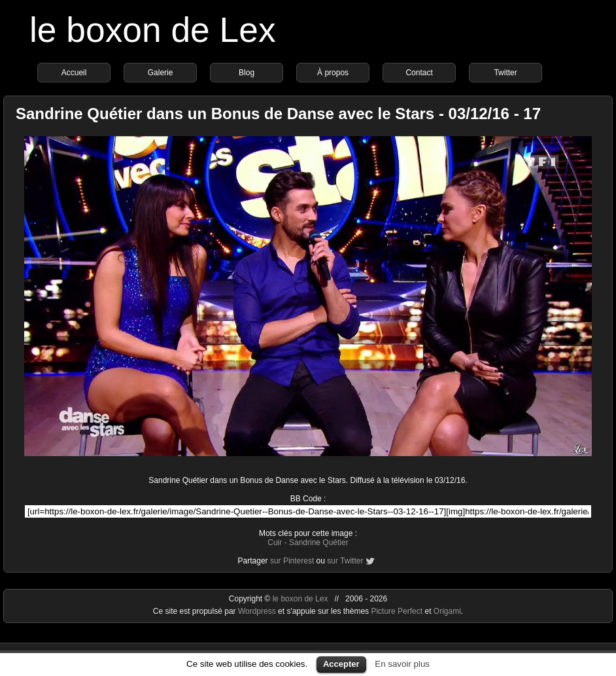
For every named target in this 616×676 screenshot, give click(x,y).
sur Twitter (345, 561)
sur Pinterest (292, 561)
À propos (333, 73)
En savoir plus (402, 664)
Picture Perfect (397, 611)
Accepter (341, 664)
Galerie (161, 73)
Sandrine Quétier (319, 543)
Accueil (74, 73)
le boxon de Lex (153, 30)
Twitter (505, 73)
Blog (247, 73)
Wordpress (258, 611)
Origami (447, 611)
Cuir (275, 543)
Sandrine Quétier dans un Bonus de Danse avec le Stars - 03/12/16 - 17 (278, 114)
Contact (419, 73)
